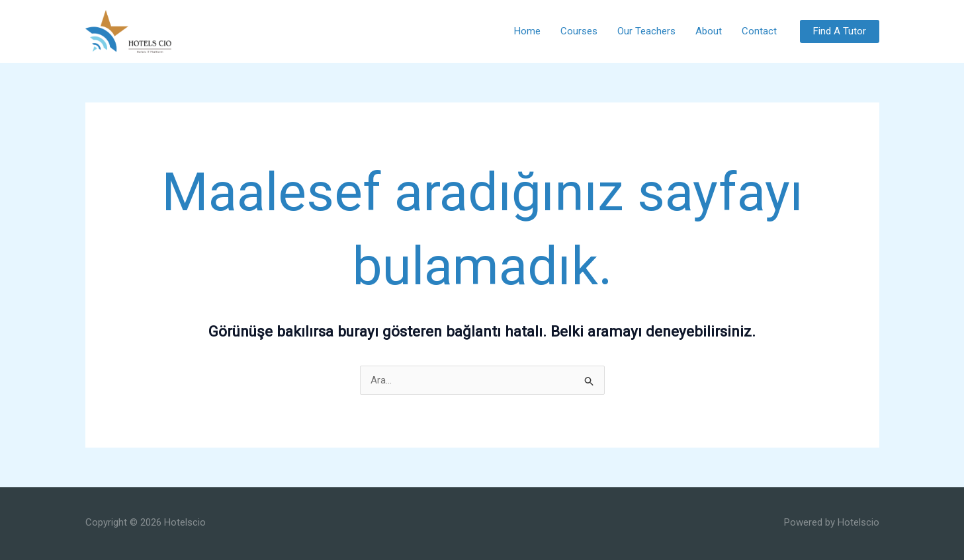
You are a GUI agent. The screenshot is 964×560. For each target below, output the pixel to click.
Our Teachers (646, 31)
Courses (579, 31)
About (709, 31)
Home (527, 31)
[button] (840, 31)
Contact (759, 31)
